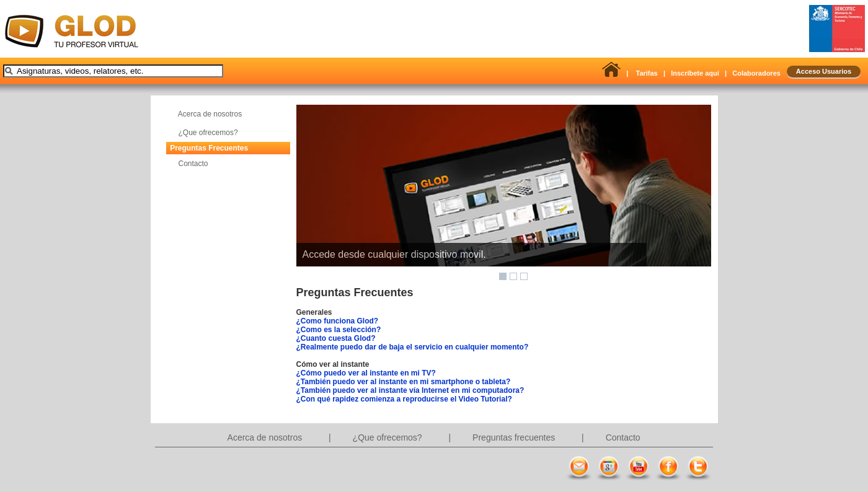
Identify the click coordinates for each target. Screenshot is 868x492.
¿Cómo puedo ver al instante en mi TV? (366, 373)
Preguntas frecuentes (515, 437)
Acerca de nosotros (210, 114)
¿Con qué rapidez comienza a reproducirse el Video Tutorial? (404, 399)
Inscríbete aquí (695, 73)
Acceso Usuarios (824, 71)
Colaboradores (756, 73)
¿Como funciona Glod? (338, 321)
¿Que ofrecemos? (208, 133)
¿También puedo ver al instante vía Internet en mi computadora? (410, 390)
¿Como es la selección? (339, 330)
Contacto (193, 164)
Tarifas (646, 73)
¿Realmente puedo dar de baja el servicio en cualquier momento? (413, 347)
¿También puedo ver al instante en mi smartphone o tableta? (404, 382)
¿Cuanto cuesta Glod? (336, 338)
